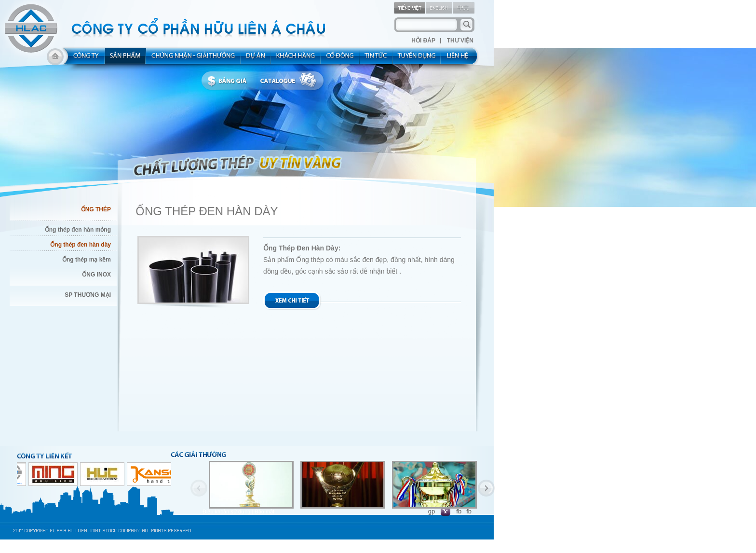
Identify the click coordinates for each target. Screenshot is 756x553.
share (340, 59)
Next (486, 488)
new (376, 59)
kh (296, 59)
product (126, 59)
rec (417, 59)
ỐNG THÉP (96, 209)
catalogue (291, 81)
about (83, 59)
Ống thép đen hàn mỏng (78, 230)
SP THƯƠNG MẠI (88, 295)
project (256, 59)
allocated (194, 59)
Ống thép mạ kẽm (87, 260)
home (55, 59)
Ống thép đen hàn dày (81, 245)
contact (461, 59)
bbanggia (229, 81)
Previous (199, 488)
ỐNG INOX (96, 275)
